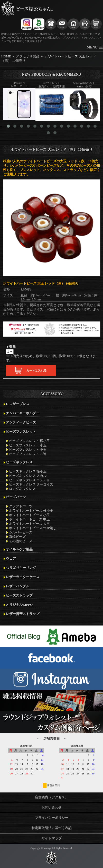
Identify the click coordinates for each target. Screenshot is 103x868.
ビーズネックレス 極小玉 (28, 471)
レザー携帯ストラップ (23, 614)
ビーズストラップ (19, 596)
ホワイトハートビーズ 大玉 (29, 524)
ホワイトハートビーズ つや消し (33, 528)
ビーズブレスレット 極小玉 (29, 441)
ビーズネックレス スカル (28, 476)
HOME (6, 56)
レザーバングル (18, 586)
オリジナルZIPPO (19, 605)
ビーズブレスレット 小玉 (28, 445)
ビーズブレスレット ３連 (28, 454)
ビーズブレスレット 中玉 (28, 450)
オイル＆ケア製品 (19, 549)
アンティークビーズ (21, 422)
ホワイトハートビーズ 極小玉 (31, 511)
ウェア (11, 559)
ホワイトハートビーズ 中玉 (29, 519)
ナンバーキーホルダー (23, 413)
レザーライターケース (23, 577)
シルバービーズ (21, 532)
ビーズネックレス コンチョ (29, 480)
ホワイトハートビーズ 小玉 (29, 515)
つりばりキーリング (21, 568)
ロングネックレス (22, 489)
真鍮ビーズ (17, 537)
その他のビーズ (21, 541)
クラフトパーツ (21, 506)
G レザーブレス (18, 404)
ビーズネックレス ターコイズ (31, 485)
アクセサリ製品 (28, 56)
